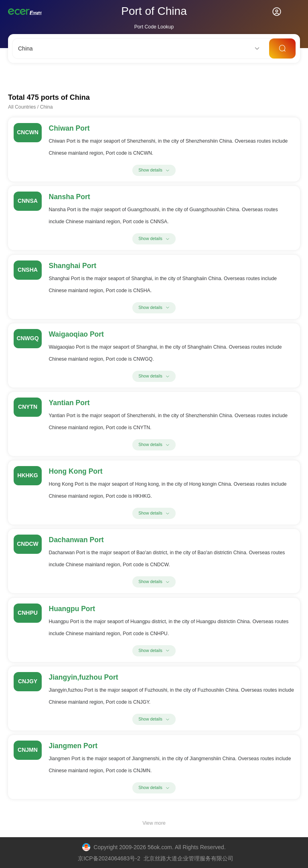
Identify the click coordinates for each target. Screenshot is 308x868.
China (47, 107)
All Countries (22, 107)
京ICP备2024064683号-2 (109, 858)
